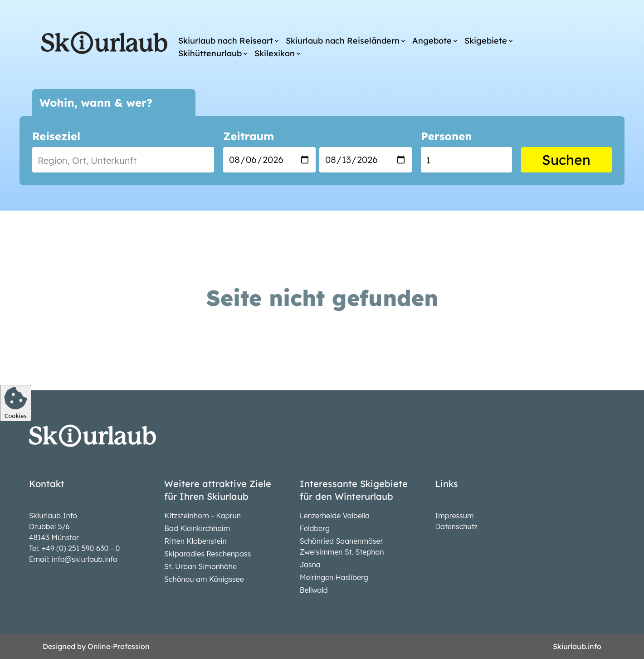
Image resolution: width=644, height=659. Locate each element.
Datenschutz (456, 526)
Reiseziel (56, 136)
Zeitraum (249, 136)
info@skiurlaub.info (85, 559)
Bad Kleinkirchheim (197, 528)
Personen (446, 136)
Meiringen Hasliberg (334, 577)
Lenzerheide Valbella (335, 516)
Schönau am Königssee (204, 579)
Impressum (454, 516)
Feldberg (315, 528)
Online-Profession (119, 646)
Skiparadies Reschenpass (207, 554)
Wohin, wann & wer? (96, 103)
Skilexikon (275, 53)
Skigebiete (486, 41)
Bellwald (314, 590)
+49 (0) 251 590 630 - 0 (81, 548)
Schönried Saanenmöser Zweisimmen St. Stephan (342, 546)
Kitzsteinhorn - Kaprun (202, 516)
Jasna (310, 565)
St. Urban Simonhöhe (200, 566)
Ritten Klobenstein (195, 541)
